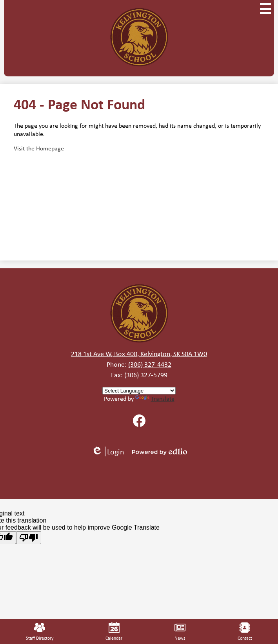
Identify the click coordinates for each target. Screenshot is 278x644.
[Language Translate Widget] (139, 391)
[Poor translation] (29, 538)
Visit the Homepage (39, 148)
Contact (245, 632)
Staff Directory (40, 632)
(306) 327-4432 (150, 364)
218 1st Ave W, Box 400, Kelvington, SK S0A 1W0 (139, 354)
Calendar (114, 632)
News (180, 632)
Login (108, 451)
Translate (155, 399)
